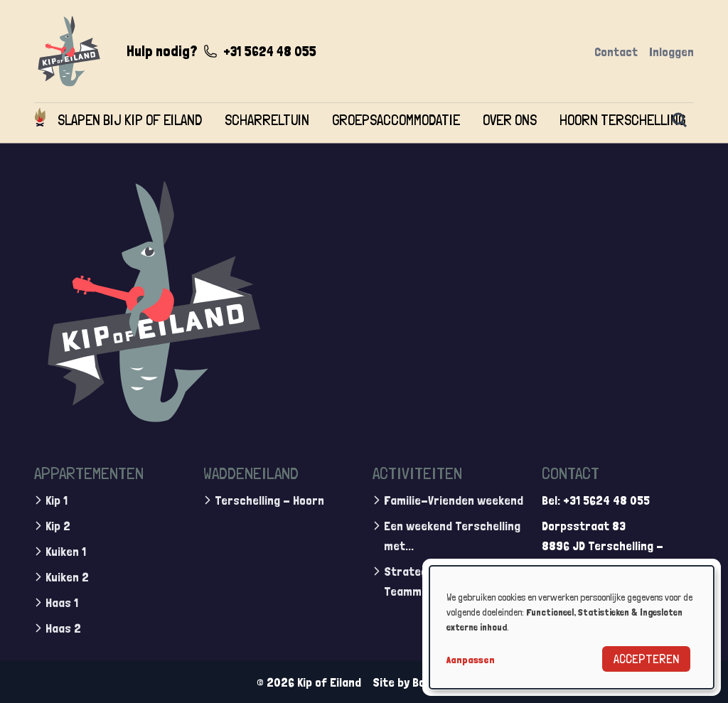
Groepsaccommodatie (396, 120)
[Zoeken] (680, 120)
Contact (616, 52)
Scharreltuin (267, 120)
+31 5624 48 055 (270, 51)
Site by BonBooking (422, 681)
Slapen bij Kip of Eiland (130, 120)
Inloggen (671, 52)
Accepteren (646, 659)
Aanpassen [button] (471, 660)
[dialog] (572, 627)
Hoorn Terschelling (622, 120)
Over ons (510, 120)
